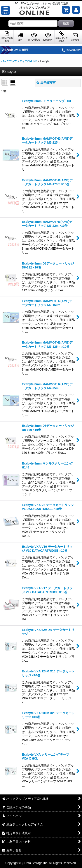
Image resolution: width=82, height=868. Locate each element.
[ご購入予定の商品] (66, 10)
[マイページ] (76, 10)
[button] (5, 10)
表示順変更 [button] (46, 83)
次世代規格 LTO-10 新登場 (15, 50)
